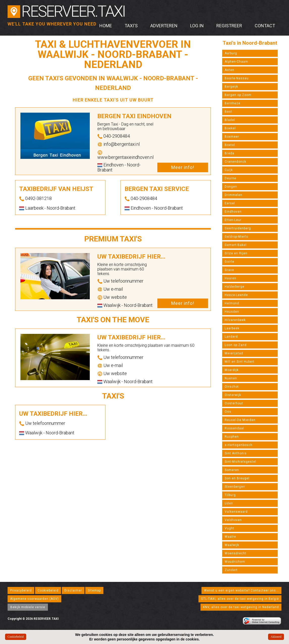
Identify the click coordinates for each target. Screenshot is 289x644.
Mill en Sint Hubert (240, 362)
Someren (232, 470)
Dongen (231, 187)
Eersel (230, 203)
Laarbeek (232, 328)
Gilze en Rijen (236, 253)
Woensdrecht (236, 553)
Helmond (232, 303)
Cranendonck (235, 162)
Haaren (230, 278)
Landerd (231, 337)
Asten (229, 70)
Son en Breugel (237, 478)
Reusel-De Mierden (240, 420)
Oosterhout (234, 403)
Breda (229, 153)
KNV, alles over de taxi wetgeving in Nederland (241, 607)
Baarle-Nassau (237, 78)
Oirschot (232, 387)
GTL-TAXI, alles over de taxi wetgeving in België (240, 599)
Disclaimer (73, 590)
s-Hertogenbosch (239, 445)
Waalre (230, 537)
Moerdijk (232, 370)
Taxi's (131, 26)
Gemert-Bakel (236, 245)
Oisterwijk (233, 395)
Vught (229, 528)
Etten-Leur (233, 220)
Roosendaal (234, 428)
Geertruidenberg (238, 228)
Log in (197, 26)
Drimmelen (234, 195)
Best (228, 112)
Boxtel (230, 145)
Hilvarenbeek (235, 320)
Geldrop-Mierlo (236, 237)
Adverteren (164, 26)
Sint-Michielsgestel (240, 462)
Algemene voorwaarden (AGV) (34, 599)
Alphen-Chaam (236, 62)
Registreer (229, 26)
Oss (228, 412)
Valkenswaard (236, 512)
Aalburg (231, 53)
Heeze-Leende (236, 295)
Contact (265, 26)
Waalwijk (232, 545)
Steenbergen (235, 487)
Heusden (232, 312)
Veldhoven (233, 520)
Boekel (230, 128)
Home (106, 26)
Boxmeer (232, 137)
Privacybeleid (21, 590)
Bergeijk (231, 87)
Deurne (230, 178)
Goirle (229, 262)
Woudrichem (235, 562)
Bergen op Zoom (238, 95)
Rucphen (232, 437)
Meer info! (183, 167)
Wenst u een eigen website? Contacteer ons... (241, 590)
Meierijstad (234, 353)
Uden (229, 503)
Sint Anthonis (236, 453)
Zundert (231, 570)
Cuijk (229, 170)
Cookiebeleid (48, 590)
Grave (229, 270)
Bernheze (233, 103)
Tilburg (230, 495)
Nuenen (231, 378)
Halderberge (235, 287)
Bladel (230, 120)
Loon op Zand (236, 345)
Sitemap (94, 590)
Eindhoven (233, 212)
